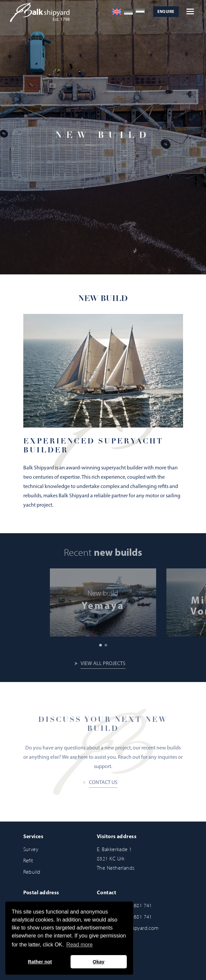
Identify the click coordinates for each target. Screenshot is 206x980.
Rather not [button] (40, 962)
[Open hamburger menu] (190, 11)
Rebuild (32, 872)
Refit (28, 861)
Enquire (166, 12)
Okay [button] (99, 962)
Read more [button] (79, 945)
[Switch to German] (128, 12)
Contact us (103, 783)
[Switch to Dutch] (140, 12)
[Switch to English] (117, 12)
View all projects (103, 664)
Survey (31, 849)
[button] (101, 645)
